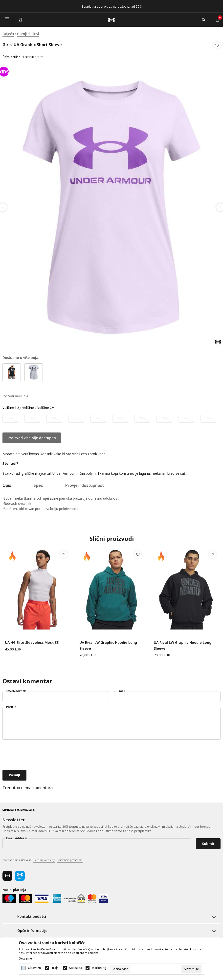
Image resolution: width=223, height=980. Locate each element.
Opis (7, 484)
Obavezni (35, 968)
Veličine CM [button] (46, 406)
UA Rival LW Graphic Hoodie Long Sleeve (108, 644)
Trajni (55, 968)
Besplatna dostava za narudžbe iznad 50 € (112, 7)
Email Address (17, 837)
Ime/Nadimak (16, 690)
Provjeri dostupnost (85, 484)
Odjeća (8, 34)
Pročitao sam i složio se (43, 859)
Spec (38, 484)
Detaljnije (25, 959)
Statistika (76, 968)
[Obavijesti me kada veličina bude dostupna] (10, 417)
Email (121, 690)
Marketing (99, 968)
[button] (217, 51)
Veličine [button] (28, 406)
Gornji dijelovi (28, 34)
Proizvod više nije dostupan (32, 436)
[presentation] (40, 754)
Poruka (11, 705)
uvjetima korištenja (44, 859)
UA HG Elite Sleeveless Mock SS (32, 641)
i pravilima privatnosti (70, 859)
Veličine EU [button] (11, 406)
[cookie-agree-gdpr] (191, 969)
